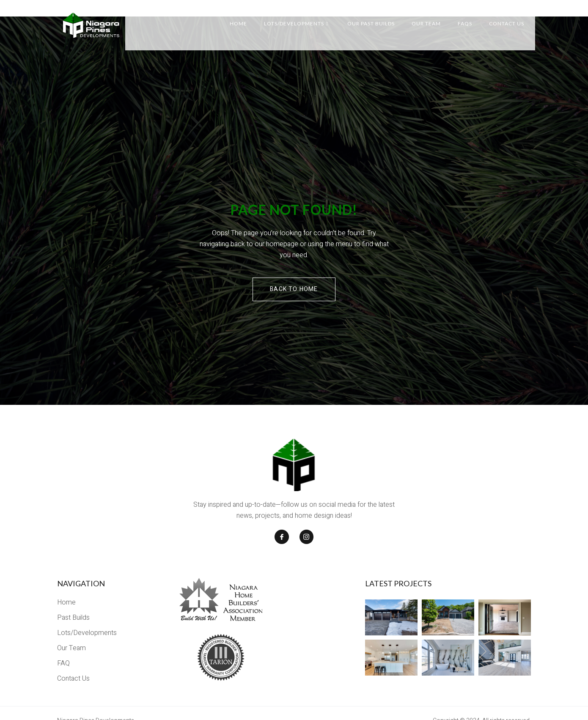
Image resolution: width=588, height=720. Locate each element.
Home (245, 17)
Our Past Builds (378, 17)
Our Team (433, 17)
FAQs (472, 17)
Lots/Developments (303, 17)
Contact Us (513, 17)
